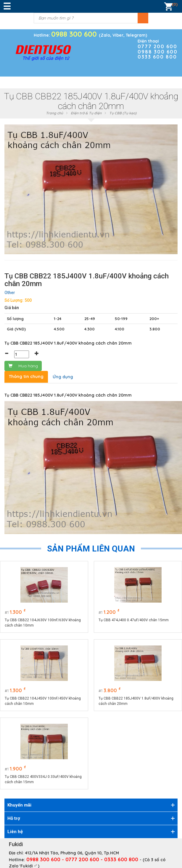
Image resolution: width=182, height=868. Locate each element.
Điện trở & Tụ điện (86, 113)
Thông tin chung (26, 377)
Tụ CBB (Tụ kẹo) (123, 113)
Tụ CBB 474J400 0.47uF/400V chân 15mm (134, 620)
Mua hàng (23, 366)
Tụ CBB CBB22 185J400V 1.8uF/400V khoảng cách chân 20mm (136, 701)
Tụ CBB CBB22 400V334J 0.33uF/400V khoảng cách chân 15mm (43, 779)
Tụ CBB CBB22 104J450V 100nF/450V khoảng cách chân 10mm (43, 701)
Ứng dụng (63, 377)
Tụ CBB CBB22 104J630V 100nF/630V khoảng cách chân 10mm (43, 623)
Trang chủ (54, 113)
